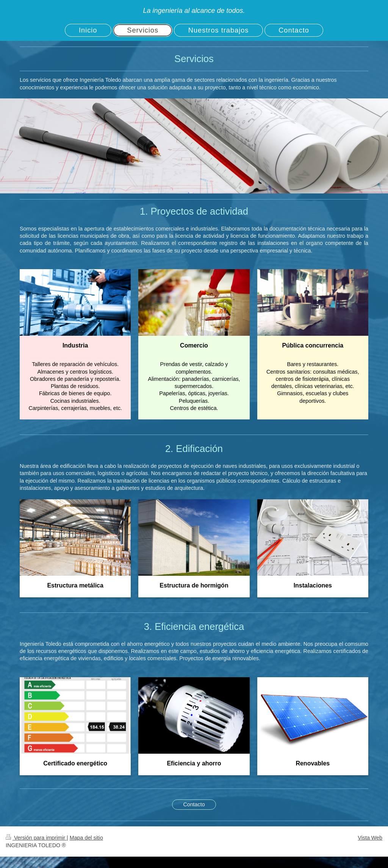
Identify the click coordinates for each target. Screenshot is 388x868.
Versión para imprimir (36, 838)
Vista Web (370, 838)
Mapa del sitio (86, 838)
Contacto (194, 804)
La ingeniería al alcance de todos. (194, 11)
